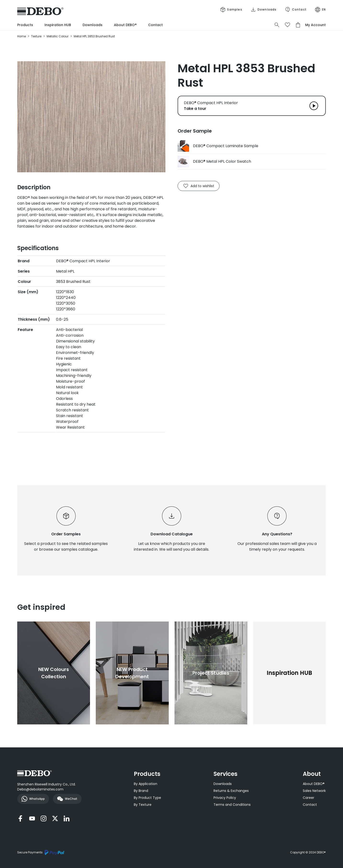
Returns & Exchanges (231, 791)
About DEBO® (125, 25)
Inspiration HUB (58, 25)
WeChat (67, 799)
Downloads (93, 25)
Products (25, 25)
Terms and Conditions (232, 805)
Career (309, 798)
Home (22, 36)
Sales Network (314, 791)
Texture (36, 36)
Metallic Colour (58, 36)
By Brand (141, 791)
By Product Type (147, 798)
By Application (146, 784)
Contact (155, 25)
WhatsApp (33, 799)
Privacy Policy (225, 798)
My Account (315, 25)
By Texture (143, 805)
